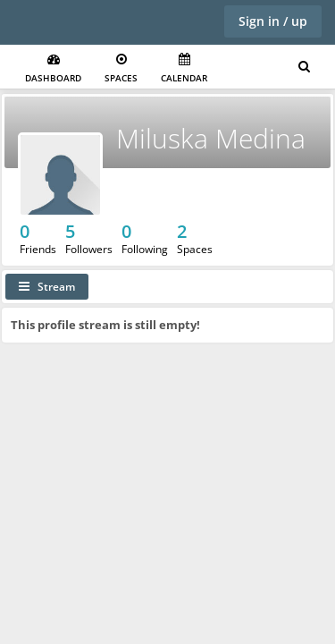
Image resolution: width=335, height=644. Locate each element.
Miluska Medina (211, 138)
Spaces (121, 68)
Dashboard (53, 68)
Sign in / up (273, 21)
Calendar (184, 68)
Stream (47, 287)
